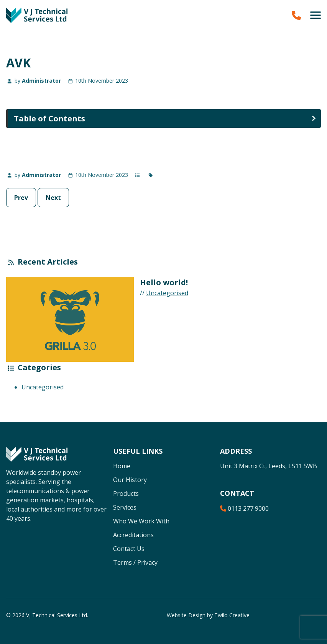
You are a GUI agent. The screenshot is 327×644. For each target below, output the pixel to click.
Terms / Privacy (135, 562)
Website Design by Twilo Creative (208, 615)
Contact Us (129, 549)
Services (125, 507)
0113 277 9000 (244, 508)
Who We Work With (141, 521)
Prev (21, 198)
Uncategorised (167, 293)
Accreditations (133, 535)
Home (122, 466)
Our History (130, 480)
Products (126, 494)
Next (53, 198)
